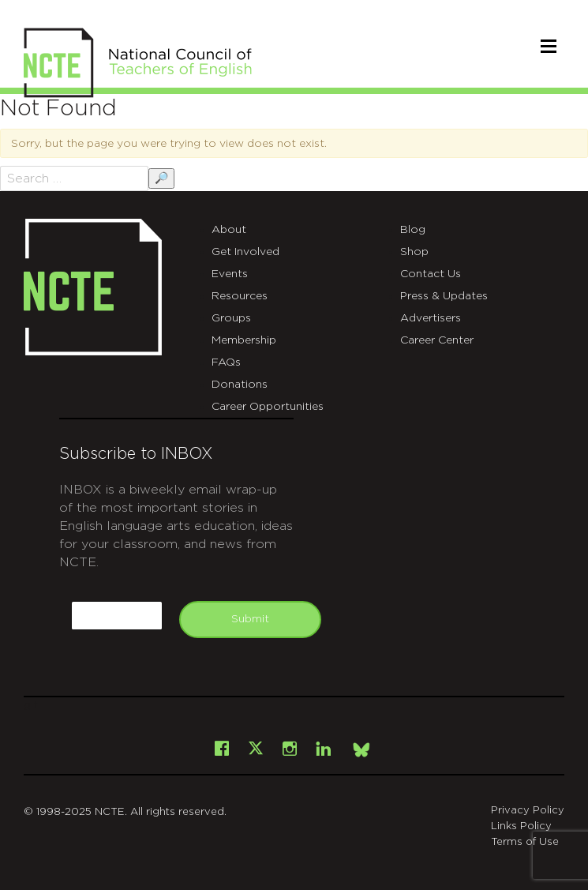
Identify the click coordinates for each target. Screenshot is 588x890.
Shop (414, 252)
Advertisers (431, 318)
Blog (413, 230)
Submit (250, 619)
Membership (244, 340)
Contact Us (431, 274)
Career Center (437, 340)
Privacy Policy (528, 811)
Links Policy (521, 826)
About (229, 230)
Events (230, 274)
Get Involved (245, 252)
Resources (240, 296)
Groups (231, 318)
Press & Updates (444, 296)
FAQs (226, 362)
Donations (240, 385)
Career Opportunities (268, 407)
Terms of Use (525, 842)
